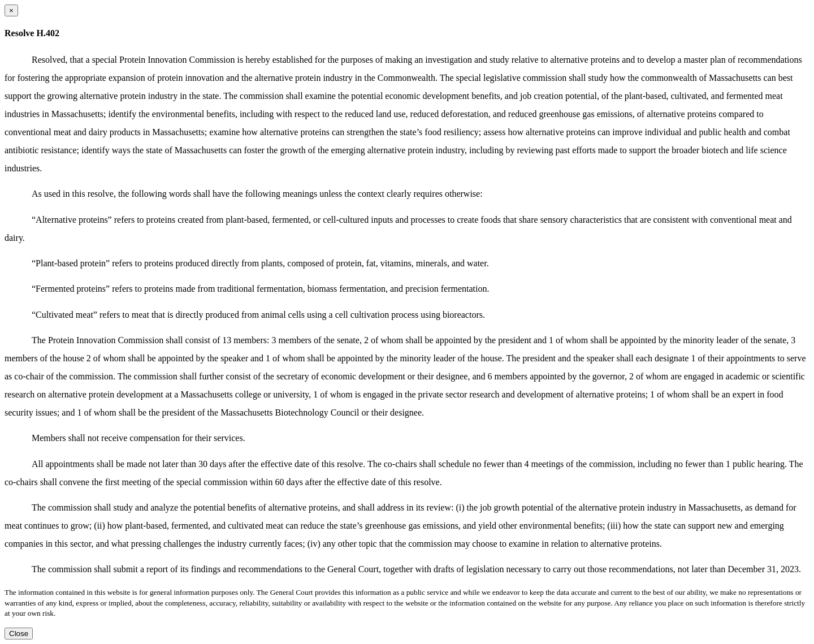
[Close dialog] (11, 10)
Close (19, 634)
